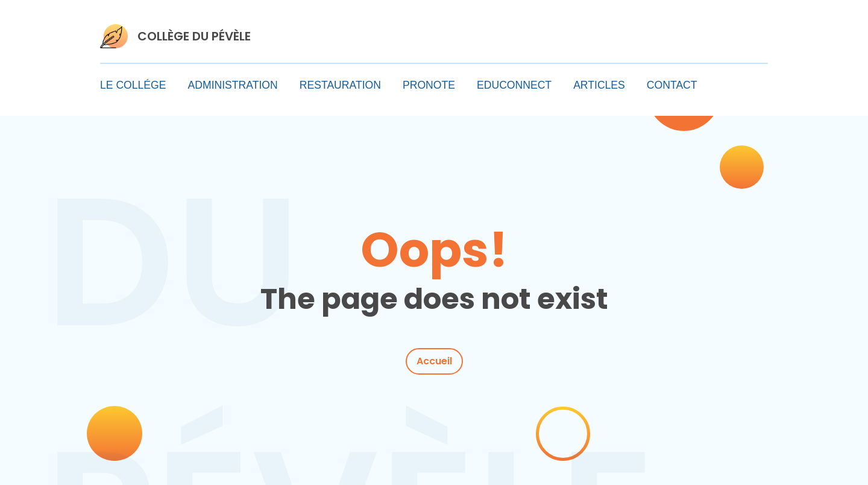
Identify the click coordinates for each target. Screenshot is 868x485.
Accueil (434, 361)
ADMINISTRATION (233, 85)
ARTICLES (599, 85)
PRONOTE (429, 85)
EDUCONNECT (514, 85)
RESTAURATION (340, 85)
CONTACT (672, 85)
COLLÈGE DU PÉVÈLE (194, 36)
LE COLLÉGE (133, 85)
